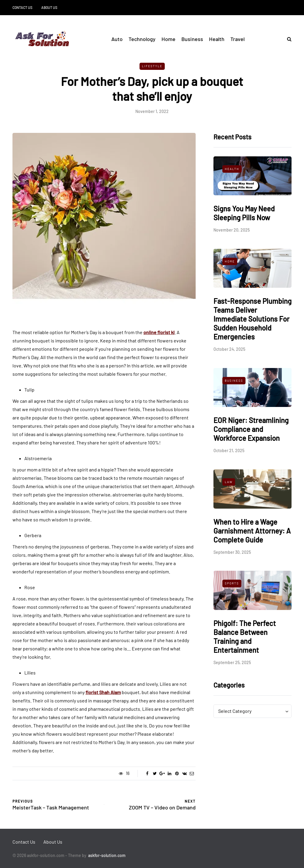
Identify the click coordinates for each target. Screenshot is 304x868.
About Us (49, 7)
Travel (237, 39)
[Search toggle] (287, 39)
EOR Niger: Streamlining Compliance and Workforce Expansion (251, 429)
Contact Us (22, 7)
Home (168, 39)
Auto (117, 39)
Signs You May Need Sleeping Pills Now (244, 213)
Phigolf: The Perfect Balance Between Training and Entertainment (245, 637)
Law (229, 482)
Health (217, 39)
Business (192, 39)
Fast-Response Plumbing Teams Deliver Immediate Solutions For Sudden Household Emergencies (252, 319)
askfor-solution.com (107, 855)
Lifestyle (152, 66)
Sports (232, 583)
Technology (142, 39)
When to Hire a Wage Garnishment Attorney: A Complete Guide (252, 531)
